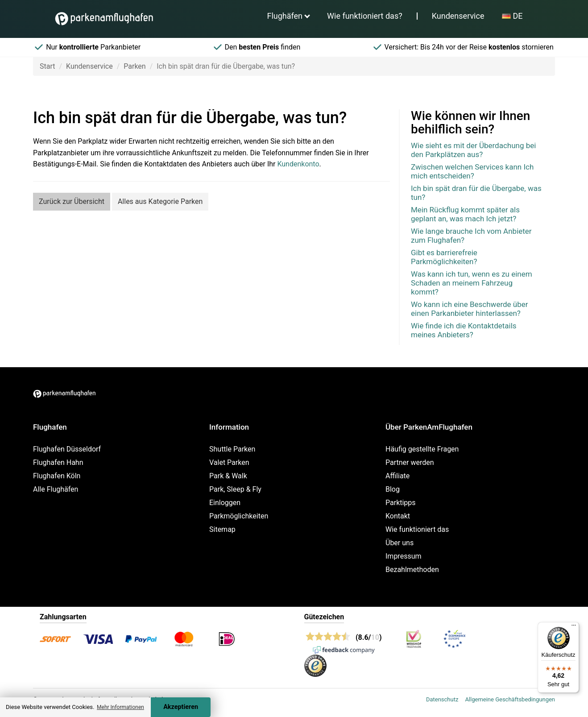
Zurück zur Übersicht (72, 201)
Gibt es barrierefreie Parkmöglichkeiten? (444, 257)
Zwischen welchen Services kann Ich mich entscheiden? (472, 171)
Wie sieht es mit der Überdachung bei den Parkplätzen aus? (473, 150)
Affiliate (398, 476)
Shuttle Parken (232, 449)
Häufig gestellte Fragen (422, 449)
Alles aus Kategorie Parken (160, 201)
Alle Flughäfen (56, 489)
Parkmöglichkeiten (239, 516)
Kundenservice (458, 16)
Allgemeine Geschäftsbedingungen (510, 699)
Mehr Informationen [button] (120, 707)
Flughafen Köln (57, 476)
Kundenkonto (298, 164)
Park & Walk (228, 476)
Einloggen (225, 503)
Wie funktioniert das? (365, 16)
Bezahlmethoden (412, 570)
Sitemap (222, 529)
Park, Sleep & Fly (235, 489)
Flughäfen (285, 16)
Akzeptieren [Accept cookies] (181, 707)
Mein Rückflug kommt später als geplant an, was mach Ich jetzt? (465, 214)
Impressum (404, 556)
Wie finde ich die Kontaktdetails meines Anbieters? (464, 330)
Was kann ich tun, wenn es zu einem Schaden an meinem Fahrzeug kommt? (472, 283)
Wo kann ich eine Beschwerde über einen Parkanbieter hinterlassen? (470, 309)
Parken (135, 66)
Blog (393, 489)
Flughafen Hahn (58, 462)
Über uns (400, 543)
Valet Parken (229, 462)
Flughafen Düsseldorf (67, 449)
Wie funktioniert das (417, 529)
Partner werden (410, 462)
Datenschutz (442, 699)
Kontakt (398, 516)
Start (47, 66)
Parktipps (401, 503)
